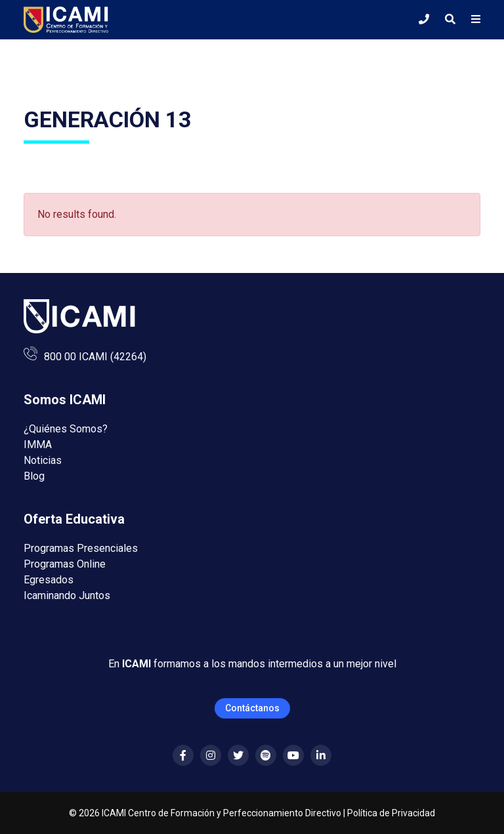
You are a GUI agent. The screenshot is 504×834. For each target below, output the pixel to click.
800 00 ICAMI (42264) (95, 357)
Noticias (43, 460)
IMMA (38, 445)
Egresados (49, 580)
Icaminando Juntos (67, 595)
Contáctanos (252, 708)
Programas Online (65, 564)
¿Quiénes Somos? (66, 429)
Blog (34, 476)
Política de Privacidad (391, 813)
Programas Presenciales (81, 548)
